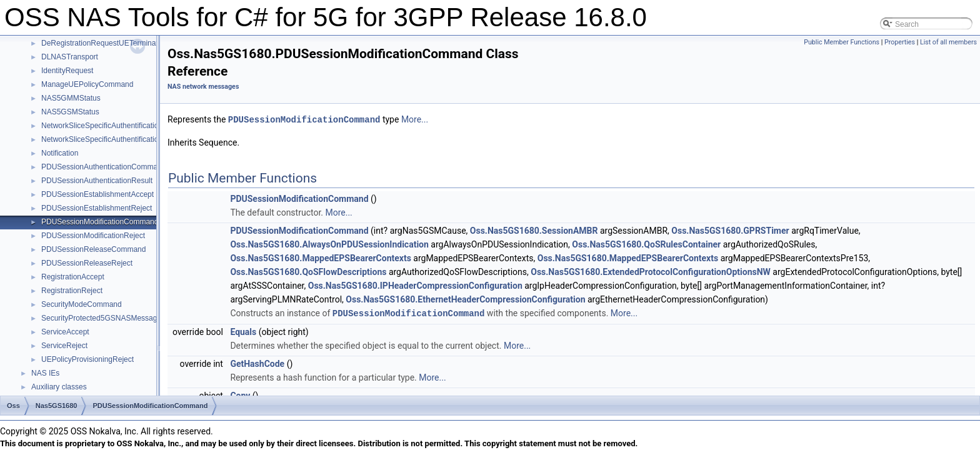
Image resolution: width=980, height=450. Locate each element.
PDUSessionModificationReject (93, 236)
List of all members (948, 42)
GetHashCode (257, 362)
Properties (900, 42)
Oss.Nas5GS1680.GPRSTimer (730, 230)
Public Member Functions (842, 42)
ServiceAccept (65, 332)
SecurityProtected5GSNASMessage (101, 318)
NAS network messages (203, 87)
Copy (240, 394)
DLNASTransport (70, 57)
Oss (13, 406)
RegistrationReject (72, 291)
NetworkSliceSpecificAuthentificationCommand (119, 126)
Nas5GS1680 (57, 406)
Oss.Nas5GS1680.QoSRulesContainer (646, 244)
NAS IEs (45, 373)
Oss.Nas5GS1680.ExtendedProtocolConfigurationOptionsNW (651, 271)
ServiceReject (64, 346)
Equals (243, 331)
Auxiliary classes (59, 387)
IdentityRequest (67, 71)
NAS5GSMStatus (70, 112)
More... (415, 119)
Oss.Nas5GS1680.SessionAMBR (534, 230)
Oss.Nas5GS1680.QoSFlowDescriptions (308, 271)
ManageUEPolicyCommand (87, 84)
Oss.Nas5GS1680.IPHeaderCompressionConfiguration (415, 285)
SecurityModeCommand (82, 304)
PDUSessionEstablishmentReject (97, 208)
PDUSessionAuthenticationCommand (103, 167)
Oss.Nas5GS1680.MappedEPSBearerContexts (320, 257)
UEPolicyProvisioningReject (87, 359)
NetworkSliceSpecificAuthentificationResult (112, 139)
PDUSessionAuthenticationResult (97, 181)
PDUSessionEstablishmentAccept (97, 194)
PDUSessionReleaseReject (87, 263)
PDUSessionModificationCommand (100, 222)
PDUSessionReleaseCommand (93, 249)
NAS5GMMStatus (71, 98)
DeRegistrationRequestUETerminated (104, 43)
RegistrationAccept (73, 277)
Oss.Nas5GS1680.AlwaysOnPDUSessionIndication (329, 244)
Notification (60, 153)
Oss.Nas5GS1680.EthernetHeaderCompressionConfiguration (465, 299)
